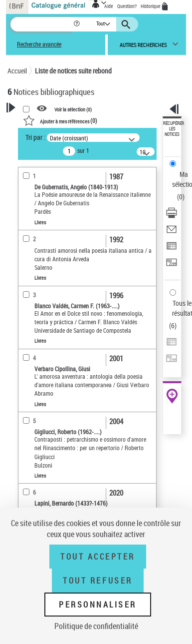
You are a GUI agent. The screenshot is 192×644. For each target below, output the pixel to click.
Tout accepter (98, 557)
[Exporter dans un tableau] (172, 249)
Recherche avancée (39, 44)
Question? (127, 6)
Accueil (17, 71)
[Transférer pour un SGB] (172, 266)
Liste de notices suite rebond (73, 71)
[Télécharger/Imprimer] (172, 216)
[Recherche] (42, 24)
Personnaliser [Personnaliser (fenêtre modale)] (98, 605)
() (60, 120)
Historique (151, 6)
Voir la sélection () (73, 109)
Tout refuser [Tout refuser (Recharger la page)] (97, 581)
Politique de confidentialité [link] (96, 626)
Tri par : (35, 137)
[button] (78, 24)
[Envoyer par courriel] (172, 233)
